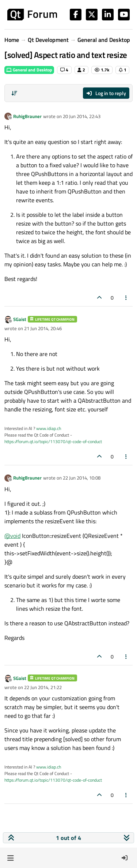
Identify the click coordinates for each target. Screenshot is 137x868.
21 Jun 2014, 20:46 (43, 328)
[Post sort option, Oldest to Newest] (14, 93)
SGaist (20, 319)
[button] (10, 858)
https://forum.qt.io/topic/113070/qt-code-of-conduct (53, 441)
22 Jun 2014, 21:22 (43, 687)
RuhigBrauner (27, 116)
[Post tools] (126, 298)
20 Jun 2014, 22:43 (82, 116)
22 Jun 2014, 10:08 (82, 478)
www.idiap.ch (49, 428)
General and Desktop (29, 70)
